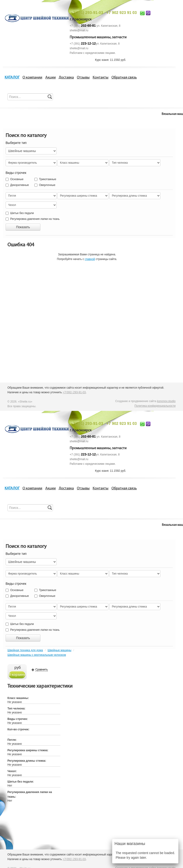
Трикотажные (39, 179)
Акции (51, 78)
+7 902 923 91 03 (122, 13)
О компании (32, 78)
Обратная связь (124, 78)
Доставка (66, 78)
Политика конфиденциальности (155, 406)
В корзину (17, 675)
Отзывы (83, 78)
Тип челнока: (16, 709)
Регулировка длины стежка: (27, 761)
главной (90, 259)
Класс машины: (18, 698)
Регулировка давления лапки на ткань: (30, 794)
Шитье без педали (20, 213)
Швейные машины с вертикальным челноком (37, 655)
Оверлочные (39, 185)
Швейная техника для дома (25, 650)
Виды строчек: (18, 719)
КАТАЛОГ (12, 78)
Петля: (12, 740)
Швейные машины (59, 650)
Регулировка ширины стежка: (28, 750)
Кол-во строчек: (18, 729)
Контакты (101, 78)
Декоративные (17, 185)
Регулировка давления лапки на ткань (33, 219)
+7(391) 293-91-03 (87, 13)
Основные (15, 179)
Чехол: (12, 771)
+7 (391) (83, 26)
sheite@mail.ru (79, 30)
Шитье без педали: (21, 782)
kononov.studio (166, 401)
